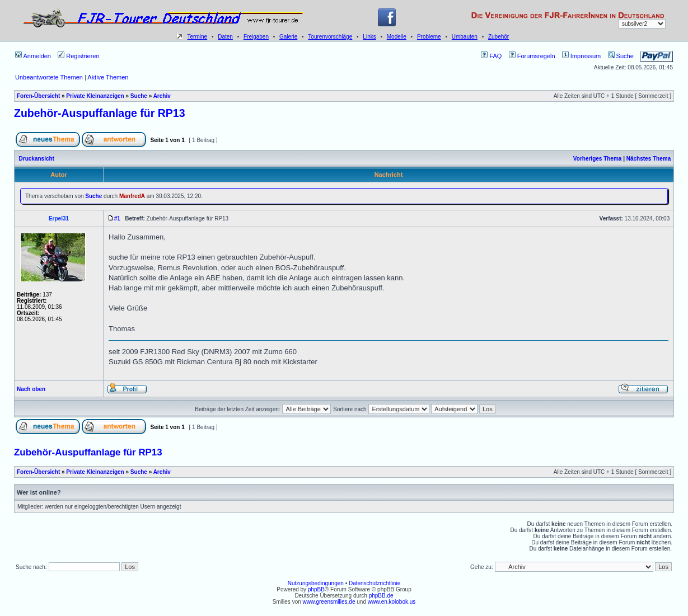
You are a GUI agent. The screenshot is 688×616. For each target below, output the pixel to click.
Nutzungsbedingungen (316, 583)
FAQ (491, 56)
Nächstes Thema (649, 159)
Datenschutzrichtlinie (375, 583)
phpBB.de (381, 596)
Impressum (581, 56)
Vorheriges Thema (598, 159)
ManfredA (132, 196)
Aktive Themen (108, 77)
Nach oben (31, 389)
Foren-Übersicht (38, 96)
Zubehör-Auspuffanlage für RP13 (100, 113)
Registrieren (78, 56)
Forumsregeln (532, 56)
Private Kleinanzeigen (95, 96)
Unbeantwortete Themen (49, 77)
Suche (621, 56)
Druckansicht (37, 159)
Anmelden (33, 56)
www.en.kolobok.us (392, 602)
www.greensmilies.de (329, 602)
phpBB (316, 589)
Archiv (162, 96)
